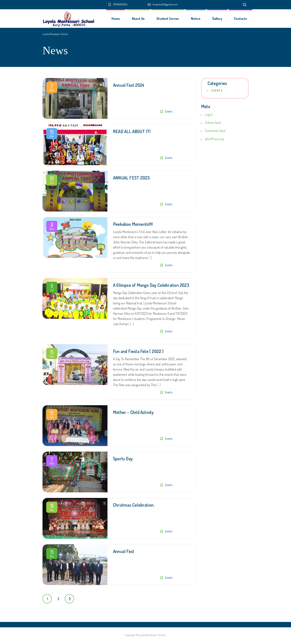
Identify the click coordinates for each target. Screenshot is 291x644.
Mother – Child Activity (133, 412)
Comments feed (215, 131)
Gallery (217, 19)
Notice (196, 19)
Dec (52, 88)
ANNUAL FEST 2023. (132, 178)
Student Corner (168, 19)
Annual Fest (124, 551)
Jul (52, 288)
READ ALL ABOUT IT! (132, 131)
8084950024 (120, 4)
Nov (52, 227)
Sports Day (123, 459)
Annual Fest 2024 (129, 85)
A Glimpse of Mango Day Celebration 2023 (151, 285)
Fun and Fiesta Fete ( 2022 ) (138, 351)
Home (116, 19)
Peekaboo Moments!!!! (133, 224)
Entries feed (213, 123)
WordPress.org (214, 139)
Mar (52, 134)
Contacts (241, 19)
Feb (52, 415)
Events (169, 111)
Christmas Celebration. (134, 505)
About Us (138, 19)
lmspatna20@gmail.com (165, 4)
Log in (209, 114)
